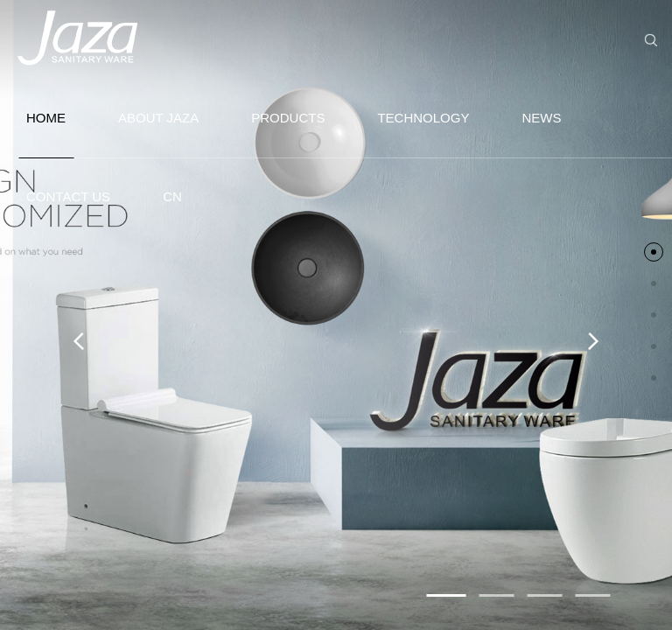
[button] (447, 595)
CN (172, 196)
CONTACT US (68, 196)
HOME (46, 134)
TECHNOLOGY (423, 118)
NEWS (541, 118)
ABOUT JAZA (158, 118)
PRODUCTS (288, 118)
